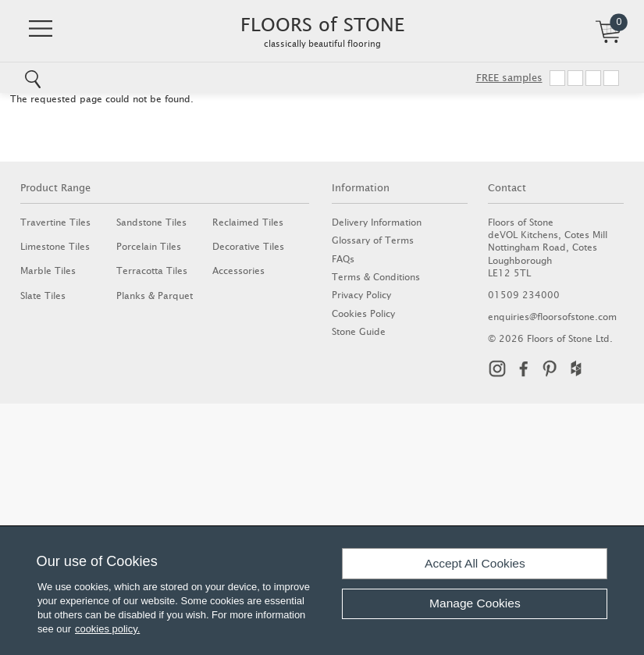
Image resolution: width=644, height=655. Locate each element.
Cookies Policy (363, 313)
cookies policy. (107, 629)
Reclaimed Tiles (248, 222)
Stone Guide (359, 331)
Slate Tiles (43, 295)
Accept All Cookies (475, 563)
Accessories (238, 271)
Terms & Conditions (376, 277)
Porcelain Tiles (149, 246)
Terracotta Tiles (152, 271)
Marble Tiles (48, 271)
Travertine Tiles (55, 222)
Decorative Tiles (248, 246)
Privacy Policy (361, 295)
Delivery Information (377, 222)
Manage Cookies (475, 603)
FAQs (343, 259)
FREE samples (509, 78)
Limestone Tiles (55, 246)
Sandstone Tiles (151, 222)
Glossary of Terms (373, 240)
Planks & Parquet (155, 295)
